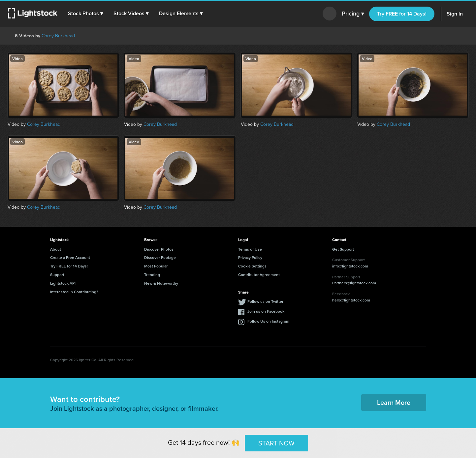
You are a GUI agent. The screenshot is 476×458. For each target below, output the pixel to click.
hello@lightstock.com (351, 300)
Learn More (394, 402)
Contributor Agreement (259, 275)
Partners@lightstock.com (354, 283)
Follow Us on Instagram (268, 321)
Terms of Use (250, 249)
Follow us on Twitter (265, 301)
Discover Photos (159, 249)
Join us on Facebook (266, 311)
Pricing (353, 14)
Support (57, 275)
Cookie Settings (252, 266)
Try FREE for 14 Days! (402, 14)
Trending (152, 275)
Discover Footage (160, 257)
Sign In (455, 14)
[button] (85, 14)
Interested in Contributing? (74, 292)
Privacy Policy (250, 257)
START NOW (276, 443)
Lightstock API (63, 283)
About (56, 249)
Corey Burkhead (58, 36)
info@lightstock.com (350, 266)
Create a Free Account (70, 257)
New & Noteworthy (161, 283)
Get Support (343, 249)
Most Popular (156, 266)
